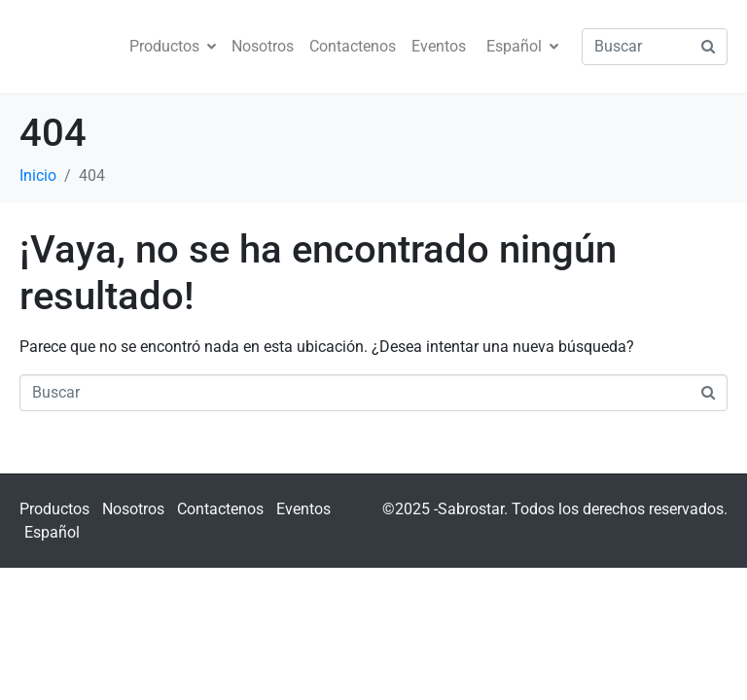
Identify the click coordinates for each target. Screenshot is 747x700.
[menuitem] (520, 47)
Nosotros (263, 46)
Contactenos (353, 46)
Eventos (439, 46)
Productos (173, 46)
